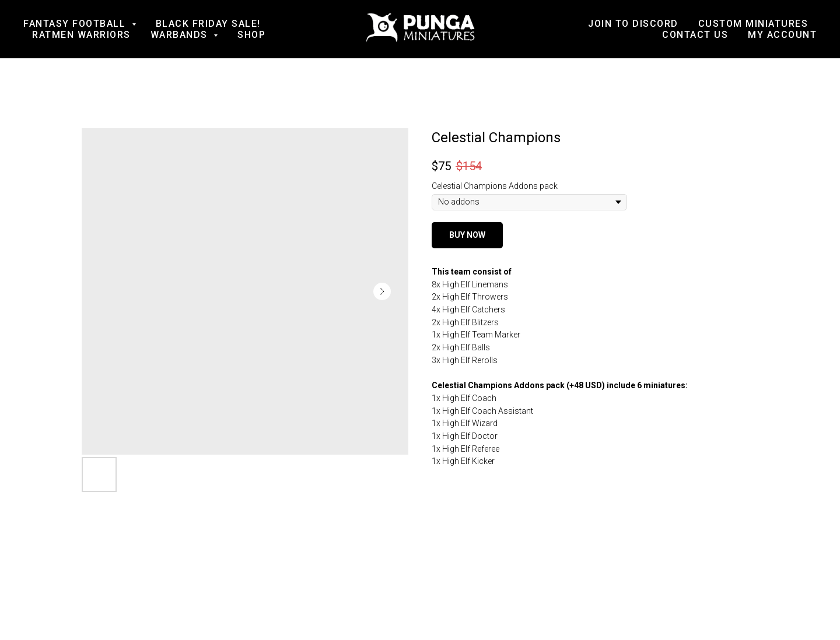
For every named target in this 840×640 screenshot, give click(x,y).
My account (782, 35)
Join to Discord (633, 24)
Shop (251, 35)
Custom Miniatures (753, 24)
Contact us (695, 35)
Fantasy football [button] (76, 24)
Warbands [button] (181, 35)
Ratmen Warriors (81, 35)
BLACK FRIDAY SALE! (208, 24)
